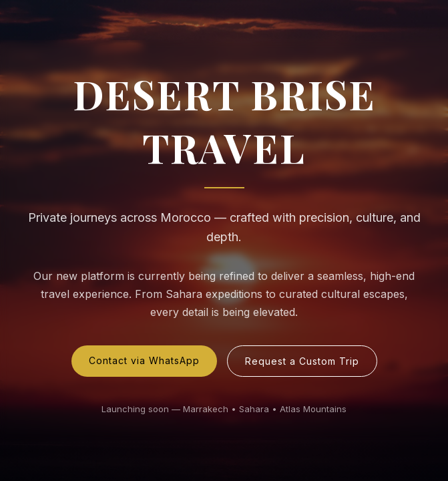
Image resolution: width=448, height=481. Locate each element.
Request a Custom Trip (302, 361)
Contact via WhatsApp (144, 360)
